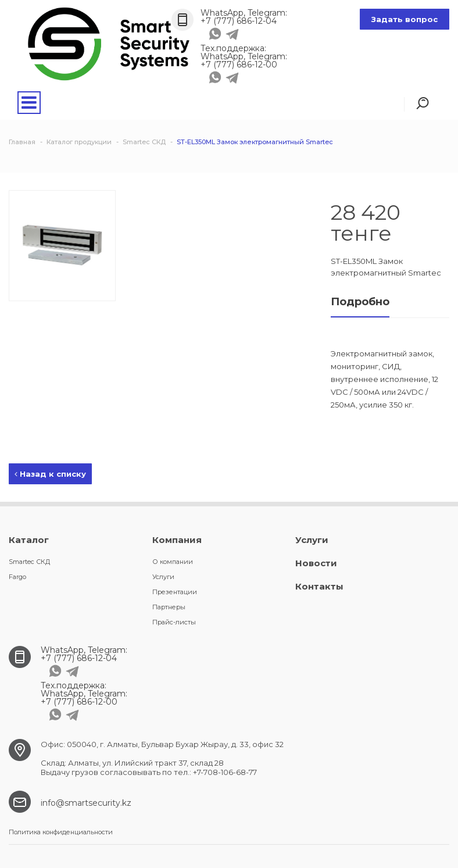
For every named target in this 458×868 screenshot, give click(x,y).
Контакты (319, 586)
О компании (173, 562)
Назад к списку (50, 474)
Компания (177, 540)
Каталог (29, 540)
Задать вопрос (405, 19)
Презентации (175, 592)
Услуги (163, 577)
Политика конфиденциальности (61, 832)
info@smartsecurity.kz (86, 803)
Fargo (17, 577)
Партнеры (169, 607)
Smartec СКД (29, 562)
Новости (316, 563)
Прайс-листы (174, 622)
